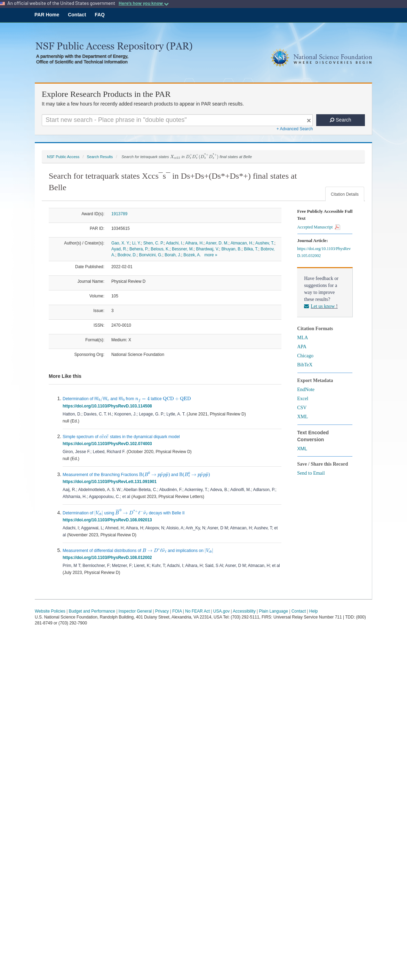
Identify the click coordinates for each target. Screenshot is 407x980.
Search (340, 120)
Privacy (162, 611)
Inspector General (135, 611)
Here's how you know (144, 3)
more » (211, 255)
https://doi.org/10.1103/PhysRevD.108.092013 (108, 520)
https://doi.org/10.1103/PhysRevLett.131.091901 (111, 482)
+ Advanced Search (295, 129)
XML (302, 417)
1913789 (119, 214)
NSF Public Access (63, 157)
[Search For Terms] (177, 120)
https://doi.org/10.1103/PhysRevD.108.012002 (108, 558)
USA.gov (221, 611)
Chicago (305, 356)
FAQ (100, 15)
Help (314, 611)
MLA (302, 338)
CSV (302, 408)
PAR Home (47, 15)
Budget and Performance (92, 611)
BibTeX (305, 365)
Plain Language (273, 611)
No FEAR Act (197, 611)
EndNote (306, 390)
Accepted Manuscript (319, 227)
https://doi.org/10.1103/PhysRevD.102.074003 (108, 444)
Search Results (100, 157)
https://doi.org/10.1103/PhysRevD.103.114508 (108, 406)
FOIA (177, 611)
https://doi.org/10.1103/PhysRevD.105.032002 (324, 252)
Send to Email (311, 473)
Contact (77, 15)
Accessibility (244, 611)
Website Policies (50, 611)
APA (302, 347)
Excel (303, 399)
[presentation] (175, 157)
